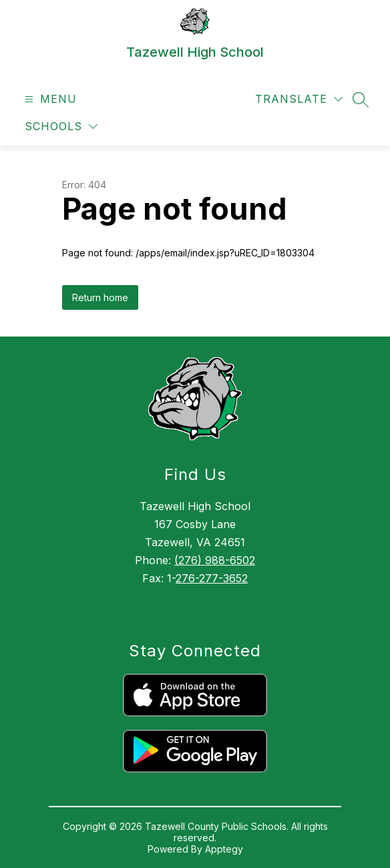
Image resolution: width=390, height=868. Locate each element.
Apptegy (224, 849)
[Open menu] (49, 99)
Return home (100, 297)
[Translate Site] (299, 99)
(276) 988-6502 (215, 560)
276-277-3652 (212, 578)
